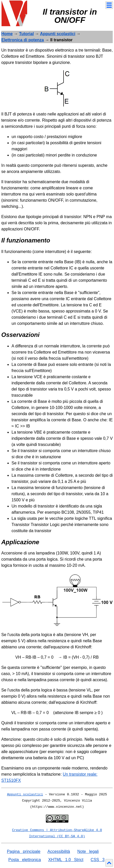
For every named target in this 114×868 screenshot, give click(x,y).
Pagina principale (24, 851)
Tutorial (26, 34)
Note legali (88, 851)
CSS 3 (98, 860)
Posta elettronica (25, 860)
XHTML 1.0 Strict (66, 860)
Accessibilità (59, 851)
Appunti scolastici (58, 34)
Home (7, 34)
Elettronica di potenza (23, 40)
